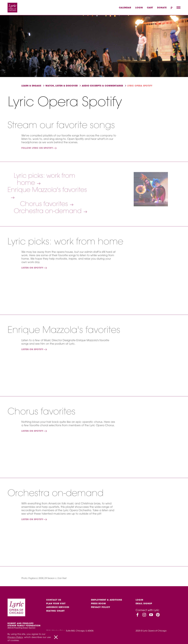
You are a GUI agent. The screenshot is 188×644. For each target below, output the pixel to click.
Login (139, 8)
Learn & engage (31, 86)
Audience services (58, 607)
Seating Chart (55, 611)
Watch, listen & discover (62, 86)
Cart (150, 8)
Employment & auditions (107, 600)
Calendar (125, 8)
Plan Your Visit (56, 603)
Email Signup (144, 603)
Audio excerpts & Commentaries (102, 86)
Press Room (98, 603)
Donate (162, 8)
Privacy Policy (101, 607)
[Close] (56, 637)
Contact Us (54, 600)
